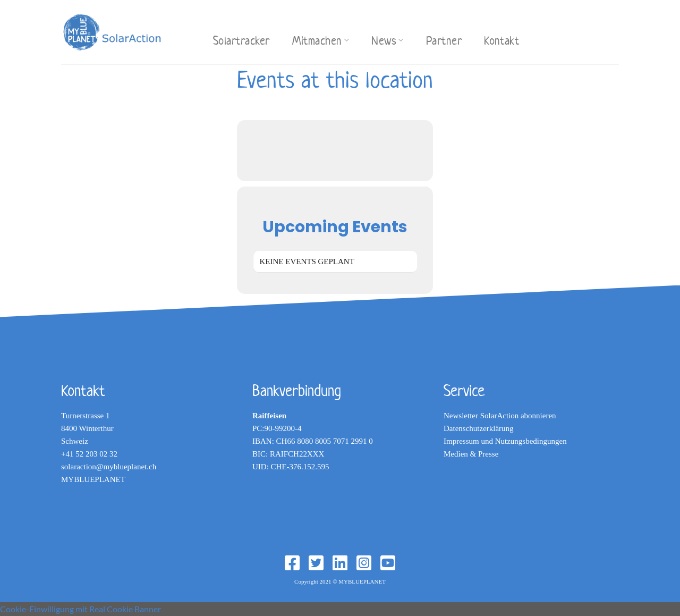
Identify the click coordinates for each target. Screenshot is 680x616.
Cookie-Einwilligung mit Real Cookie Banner (80, 609)
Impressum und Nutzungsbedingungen (505, 441)
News (388, 40)
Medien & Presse (471, 454)
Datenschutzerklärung (479, 428)
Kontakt (501, 40)
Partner (444, 40)
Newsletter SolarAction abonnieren (500, 416)
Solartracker (241, 40)
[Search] (191, 31)
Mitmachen (321, 40)
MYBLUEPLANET (93, 479)
